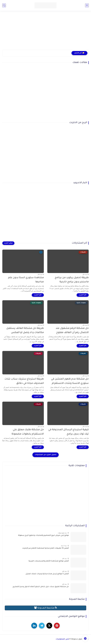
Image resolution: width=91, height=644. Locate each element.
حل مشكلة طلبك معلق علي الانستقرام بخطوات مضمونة (28, 432)
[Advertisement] (45, 32)
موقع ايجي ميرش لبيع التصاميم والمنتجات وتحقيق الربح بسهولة (43, 536)
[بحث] (4, 5)
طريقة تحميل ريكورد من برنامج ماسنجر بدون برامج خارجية (72, 280)
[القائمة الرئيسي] (87, 5)
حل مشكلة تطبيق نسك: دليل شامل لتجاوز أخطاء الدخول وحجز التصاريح (41, 587)
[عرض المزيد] (8, 243)
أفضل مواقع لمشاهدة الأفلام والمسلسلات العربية (49, 561)
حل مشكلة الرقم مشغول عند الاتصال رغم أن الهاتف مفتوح (72, 331)
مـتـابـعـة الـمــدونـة (46, 608)
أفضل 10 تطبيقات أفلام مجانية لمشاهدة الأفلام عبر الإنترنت (45, 548)
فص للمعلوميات (62, 639)
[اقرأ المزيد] (83, 295)
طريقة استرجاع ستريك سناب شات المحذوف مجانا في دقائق (24, 381)
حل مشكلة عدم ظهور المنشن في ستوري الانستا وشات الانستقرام (70, 381)
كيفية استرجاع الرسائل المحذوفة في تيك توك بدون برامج (68, 432)
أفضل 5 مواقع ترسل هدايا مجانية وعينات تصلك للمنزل (47, 574)
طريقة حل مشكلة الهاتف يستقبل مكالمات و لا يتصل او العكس (25, 331)
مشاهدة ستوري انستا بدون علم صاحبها (26, 280)
